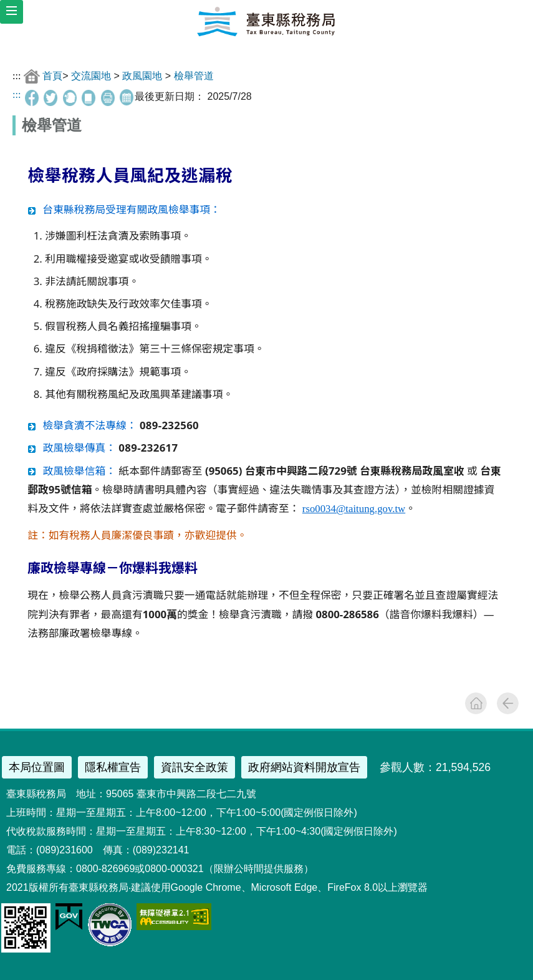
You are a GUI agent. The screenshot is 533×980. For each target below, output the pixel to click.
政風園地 (142, 76)
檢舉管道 (194, 76)
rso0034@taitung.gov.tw (354, 509)
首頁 (52, 76)
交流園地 (91, 76)
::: (17, 76)
